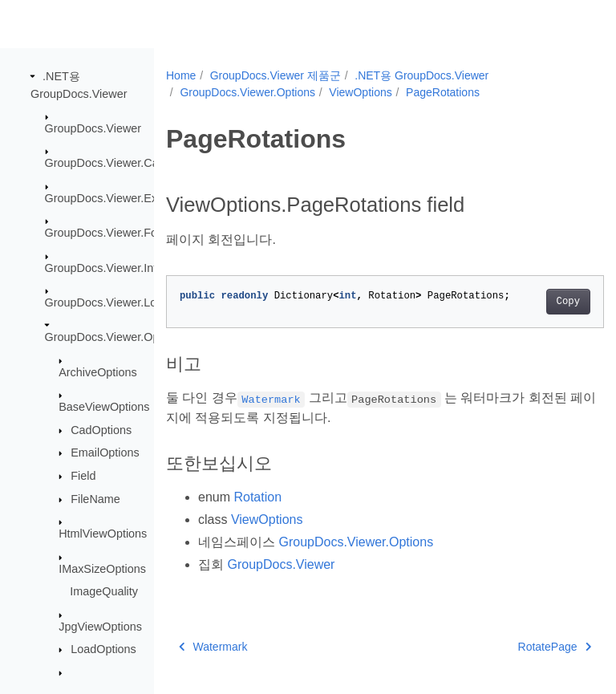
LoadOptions (103, 649)
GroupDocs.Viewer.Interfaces (120, 267)
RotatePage (523, 647)
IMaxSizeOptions (102, 568)
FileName (95, 499)
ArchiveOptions (98, 372)
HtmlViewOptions (103, 534)
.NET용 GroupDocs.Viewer (421, 75)
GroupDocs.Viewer (93, 128)
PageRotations (443, 92)
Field (83, 476)
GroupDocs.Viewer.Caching (116, 163)
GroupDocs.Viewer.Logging (115, 302)
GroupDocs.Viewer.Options (114, 337)
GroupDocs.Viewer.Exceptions (123, 198)
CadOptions (101, 430)
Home (181, 75)
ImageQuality (104, 591)
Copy (537, 302)
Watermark (213, 647)
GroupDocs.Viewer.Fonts (109, 233)
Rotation (257, 497)
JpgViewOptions (100, 626)
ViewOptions (360, 92)
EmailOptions (105, 453)
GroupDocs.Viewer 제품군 (276, 75)
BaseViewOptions (104, 407)
